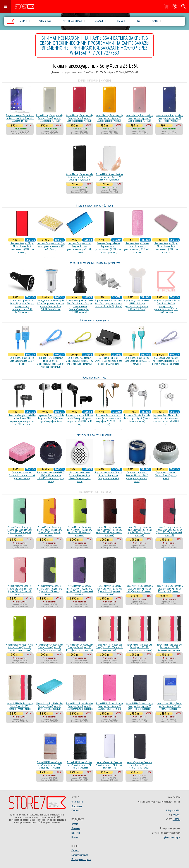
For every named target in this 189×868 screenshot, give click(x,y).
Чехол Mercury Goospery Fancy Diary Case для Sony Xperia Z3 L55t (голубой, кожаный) (20, 531)
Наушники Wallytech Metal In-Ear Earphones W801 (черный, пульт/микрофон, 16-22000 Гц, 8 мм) (22, 420)
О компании (77, 802)
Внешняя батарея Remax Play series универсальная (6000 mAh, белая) (51, 246)
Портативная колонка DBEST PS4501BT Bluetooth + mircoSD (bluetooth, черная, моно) (51, 477)
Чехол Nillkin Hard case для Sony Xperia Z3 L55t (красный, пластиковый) (169, 647)
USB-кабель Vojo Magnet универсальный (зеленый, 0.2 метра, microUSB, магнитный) (80, 361)
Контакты (76, 810)
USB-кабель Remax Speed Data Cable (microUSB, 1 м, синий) (22, 361)
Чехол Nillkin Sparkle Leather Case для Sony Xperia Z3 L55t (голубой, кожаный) (50, 706)
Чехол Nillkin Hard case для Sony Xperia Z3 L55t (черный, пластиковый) (20, 706)
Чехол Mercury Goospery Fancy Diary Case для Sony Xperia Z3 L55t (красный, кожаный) (139, 531)
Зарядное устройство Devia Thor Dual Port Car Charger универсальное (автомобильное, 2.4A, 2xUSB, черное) (80, 306)
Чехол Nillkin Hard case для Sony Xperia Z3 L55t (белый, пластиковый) (109, 647)
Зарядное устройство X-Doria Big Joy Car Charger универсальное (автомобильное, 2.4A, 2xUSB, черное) (22, 306)
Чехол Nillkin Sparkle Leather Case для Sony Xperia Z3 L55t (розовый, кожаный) (110, 706)
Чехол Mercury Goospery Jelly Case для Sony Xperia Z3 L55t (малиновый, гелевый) (80, 118)
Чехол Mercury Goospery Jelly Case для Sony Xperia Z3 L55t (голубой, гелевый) (169, 588)
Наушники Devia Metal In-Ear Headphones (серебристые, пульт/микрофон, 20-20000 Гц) (166, 420)
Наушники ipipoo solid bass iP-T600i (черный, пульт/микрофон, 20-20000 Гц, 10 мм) (80, 420)
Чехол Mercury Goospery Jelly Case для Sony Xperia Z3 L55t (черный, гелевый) (80, 177)
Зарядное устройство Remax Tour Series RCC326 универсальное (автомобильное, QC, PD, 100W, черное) (166, 306)
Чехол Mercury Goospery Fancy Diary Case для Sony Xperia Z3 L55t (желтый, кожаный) (50, 531)
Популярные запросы (81, 859)
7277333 (176, 815)
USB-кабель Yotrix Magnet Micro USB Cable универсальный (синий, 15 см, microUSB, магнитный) (51, 362)
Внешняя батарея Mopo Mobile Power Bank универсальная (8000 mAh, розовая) (166, 248)
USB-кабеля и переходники (94, 320)
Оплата (75, 824)
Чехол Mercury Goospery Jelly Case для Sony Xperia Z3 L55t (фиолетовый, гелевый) (80, 647)
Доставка (76, 828)
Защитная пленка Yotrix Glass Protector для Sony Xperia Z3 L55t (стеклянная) (20, 118)
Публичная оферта (172, 837)
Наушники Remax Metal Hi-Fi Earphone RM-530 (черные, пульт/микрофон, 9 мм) (51, 418)
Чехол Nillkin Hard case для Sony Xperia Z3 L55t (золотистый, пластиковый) (139, 647)
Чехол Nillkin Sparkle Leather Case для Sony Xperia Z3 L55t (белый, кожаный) (110, 177)
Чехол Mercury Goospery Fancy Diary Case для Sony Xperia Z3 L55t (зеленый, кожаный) (80, 531)
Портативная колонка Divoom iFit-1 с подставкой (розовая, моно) (22, 475)
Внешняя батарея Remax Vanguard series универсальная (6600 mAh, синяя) (80, 248)
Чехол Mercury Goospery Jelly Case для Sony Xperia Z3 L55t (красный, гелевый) (50, 647)
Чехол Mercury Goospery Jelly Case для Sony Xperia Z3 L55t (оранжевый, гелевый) (110, 118)
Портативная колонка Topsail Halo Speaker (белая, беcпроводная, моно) (108, 475)
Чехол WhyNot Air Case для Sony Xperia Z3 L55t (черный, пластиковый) (139, 765)
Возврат (75, 837)
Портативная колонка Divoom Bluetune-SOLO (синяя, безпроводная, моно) (137, 477)
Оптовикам (77, 806)
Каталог (75, 850)
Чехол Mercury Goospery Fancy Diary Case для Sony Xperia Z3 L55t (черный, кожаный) (109, 590)
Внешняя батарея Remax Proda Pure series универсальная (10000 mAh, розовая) (137, 248)
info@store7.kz (173, 810)
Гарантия (76, 833)
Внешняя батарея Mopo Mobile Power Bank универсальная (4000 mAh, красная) (22, 248)
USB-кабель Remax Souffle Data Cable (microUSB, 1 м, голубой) (137, 361)
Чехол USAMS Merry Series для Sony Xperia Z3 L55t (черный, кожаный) (80, 765)
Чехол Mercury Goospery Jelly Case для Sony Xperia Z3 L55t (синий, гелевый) (169, 118)
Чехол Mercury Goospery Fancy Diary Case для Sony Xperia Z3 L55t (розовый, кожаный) (20, 590)
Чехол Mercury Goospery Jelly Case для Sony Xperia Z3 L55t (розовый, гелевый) (139, 118)
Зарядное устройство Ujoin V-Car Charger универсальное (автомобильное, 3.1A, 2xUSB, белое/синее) (51, 305)
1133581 (176, 819)
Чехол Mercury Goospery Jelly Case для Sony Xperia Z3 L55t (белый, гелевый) (50, 118)
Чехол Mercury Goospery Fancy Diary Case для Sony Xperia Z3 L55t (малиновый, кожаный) (169, 531)
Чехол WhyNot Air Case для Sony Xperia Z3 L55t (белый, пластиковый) (109, 765)
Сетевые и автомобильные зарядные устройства (94, 263)
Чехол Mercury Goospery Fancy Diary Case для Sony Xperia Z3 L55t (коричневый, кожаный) (110, 531)
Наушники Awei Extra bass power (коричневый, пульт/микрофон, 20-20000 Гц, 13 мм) (108, 420)
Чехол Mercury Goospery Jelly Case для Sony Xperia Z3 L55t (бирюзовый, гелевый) (139, 588)
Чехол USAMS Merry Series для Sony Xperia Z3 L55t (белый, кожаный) (169, 706)
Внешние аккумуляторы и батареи (95, 206)
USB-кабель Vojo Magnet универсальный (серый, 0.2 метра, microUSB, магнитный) (166, 361)
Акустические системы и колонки (94, 435)
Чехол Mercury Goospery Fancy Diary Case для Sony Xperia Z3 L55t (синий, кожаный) (50, 590)
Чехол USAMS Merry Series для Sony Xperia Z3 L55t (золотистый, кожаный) (50, 765)
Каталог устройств (80, 855)
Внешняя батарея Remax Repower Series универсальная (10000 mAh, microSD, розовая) (108, 248)
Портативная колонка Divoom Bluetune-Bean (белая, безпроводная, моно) (80, 477)
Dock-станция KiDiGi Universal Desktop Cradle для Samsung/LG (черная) (108, 361)
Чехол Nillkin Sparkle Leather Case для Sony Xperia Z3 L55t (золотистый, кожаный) (80, 706)
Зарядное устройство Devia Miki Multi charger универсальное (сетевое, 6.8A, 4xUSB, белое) (137, 305)
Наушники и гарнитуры (94, 378)
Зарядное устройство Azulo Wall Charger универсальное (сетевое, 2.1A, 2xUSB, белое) (108, 303)
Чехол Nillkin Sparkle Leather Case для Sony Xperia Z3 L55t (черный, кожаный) (139, 706)
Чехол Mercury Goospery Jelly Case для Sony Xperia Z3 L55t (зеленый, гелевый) (20, 647)
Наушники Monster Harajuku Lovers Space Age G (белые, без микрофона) (137, 418)
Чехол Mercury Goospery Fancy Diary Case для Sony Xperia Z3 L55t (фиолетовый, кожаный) (80, 590)
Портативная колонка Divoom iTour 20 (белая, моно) (166, 475)
